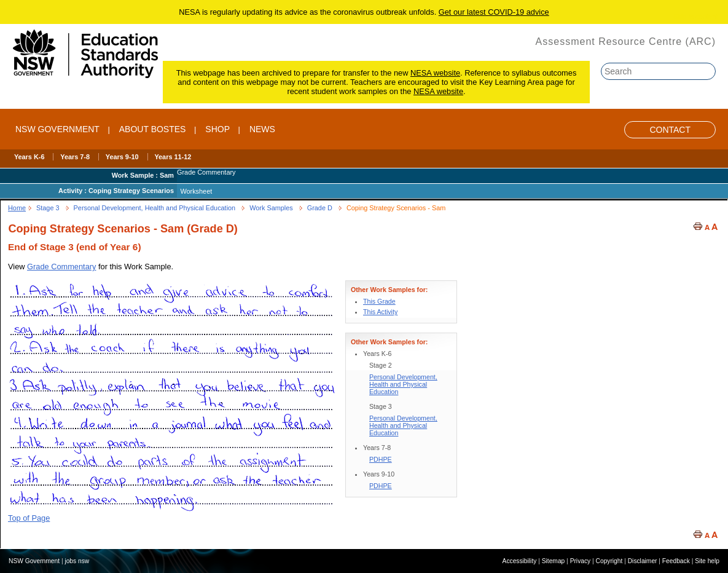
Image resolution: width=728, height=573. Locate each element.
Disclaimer (643, 561)
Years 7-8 (75, 157)
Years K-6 (29, 157)
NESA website (435, 73)
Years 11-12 (173, 157)
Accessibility (520, 561)
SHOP (217, 129)
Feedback (676, 561)
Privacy (581, 561)
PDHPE (381, 459)
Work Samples (271, 208)
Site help (707, 561)
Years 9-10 (122, 157)
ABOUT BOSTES (153, 129)
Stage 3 (48, 208)
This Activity (380, 312)
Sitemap (554, 561)
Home (17, 208)
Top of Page (29, 518)
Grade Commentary (61, 267)
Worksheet (196, 191)
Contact (670, 130)
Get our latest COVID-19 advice (494, 12)
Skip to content (695, 17)
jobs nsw (77, 561)
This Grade (379, 301)
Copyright (609, 561)
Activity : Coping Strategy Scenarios (116, 191)
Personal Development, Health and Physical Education (155, 208)
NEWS (262, 129)
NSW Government (57, 129)
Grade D (320, 208)
